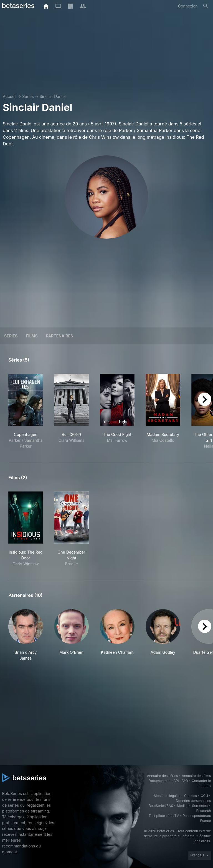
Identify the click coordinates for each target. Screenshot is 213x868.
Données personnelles (193, 801)
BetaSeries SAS (161, 806)
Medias (183, 806)
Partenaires (59, 336)
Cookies (191, 796)
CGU (205, 796)
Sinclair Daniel (53, 96)
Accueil (10, 96)
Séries (28, 96)
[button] (26, 635)
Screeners (200, 806)
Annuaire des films (196, 776)
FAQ (185, 781)
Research (204, 811)
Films (32, 336)
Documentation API (164, 781)
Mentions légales (167, 796)
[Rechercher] (206, 6)
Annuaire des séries (163, 776)
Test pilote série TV (164, 816)
